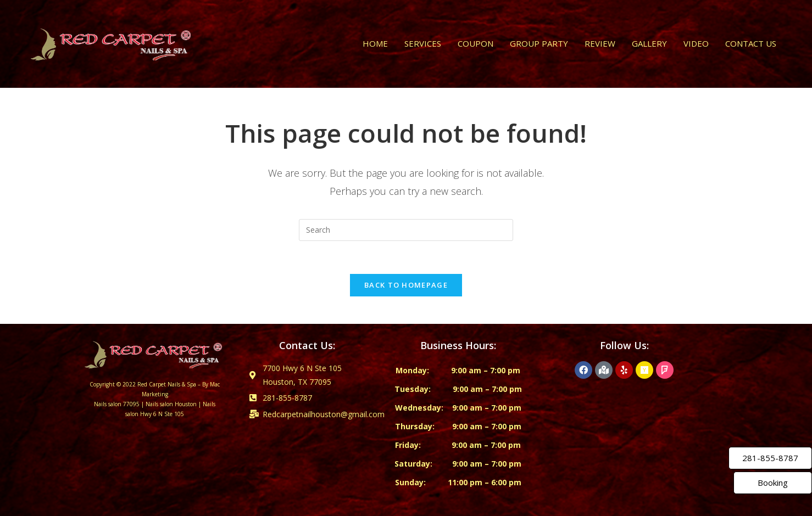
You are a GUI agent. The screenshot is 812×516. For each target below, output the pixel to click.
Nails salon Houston (171, 404)
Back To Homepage (406, 285)
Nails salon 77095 (117, 404)
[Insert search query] (406, 230)
